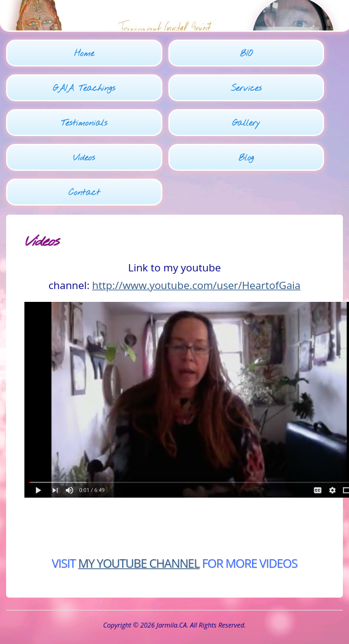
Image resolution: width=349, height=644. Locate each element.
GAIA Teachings (84, 89)
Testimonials (84, 123)
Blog (246, 158)
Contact (84, 193)
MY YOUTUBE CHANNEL (139, 563)
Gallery (246, 123)
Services (246, 89)
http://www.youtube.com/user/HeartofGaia (196, 285)
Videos (84, 158)
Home (84, 54)
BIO (246, 54)
